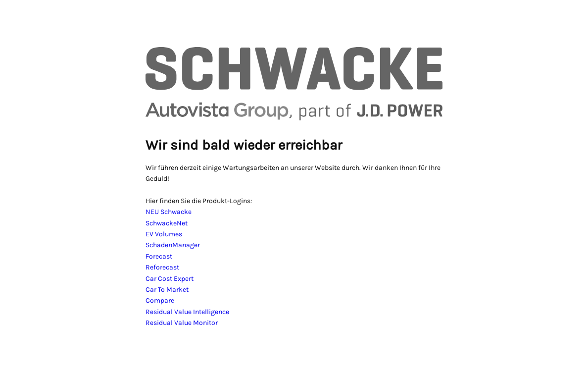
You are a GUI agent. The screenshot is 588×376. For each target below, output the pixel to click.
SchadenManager (173, 245)
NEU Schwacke (169, 212)
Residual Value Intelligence (187, 312)
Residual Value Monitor (182, 323)
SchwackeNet (167, 223)
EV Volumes (164, 234)
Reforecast (162, 267)
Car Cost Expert (170, 279)
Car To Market (167, 290)
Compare (160, 300)
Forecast (159, 256)
